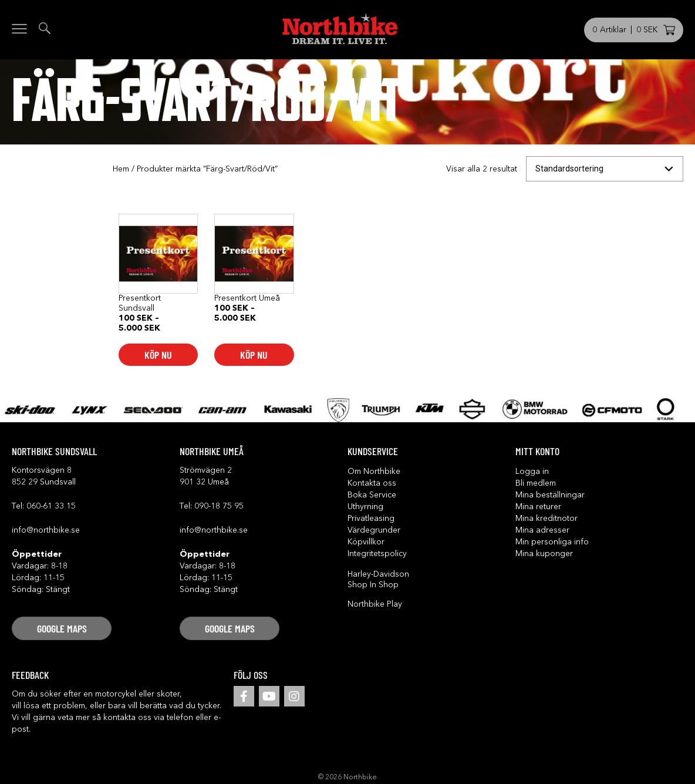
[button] (62, 628)
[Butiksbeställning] (605, 169)
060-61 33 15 (51, 506)
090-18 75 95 (219, 506)
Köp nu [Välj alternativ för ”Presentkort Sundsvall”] (158, 355)
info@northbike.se (46, 530)
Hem (121, 169)
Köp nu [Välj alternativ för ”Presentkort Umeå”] (254, 355)
